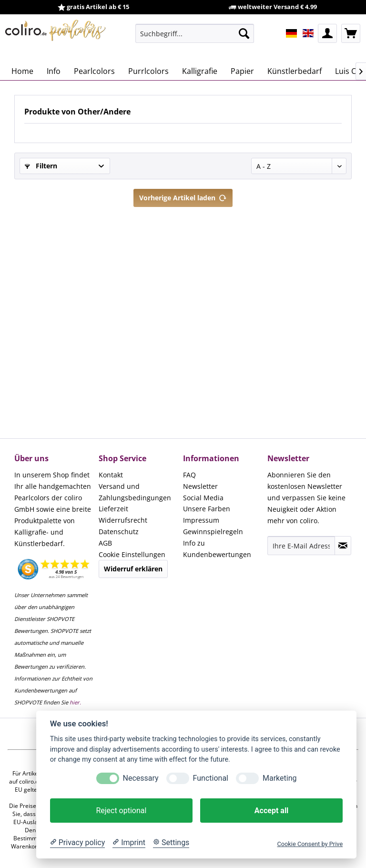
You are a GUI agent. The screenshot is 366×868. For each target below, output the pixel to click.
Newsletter (200, 486)
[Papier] (242, 71)
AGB (105, 543)
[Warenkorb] (351, 33)
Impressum (201, 520)
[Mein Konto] (327, 33)
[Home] (22, 71)
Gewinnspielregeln (213, 532)
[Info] (54, 71)
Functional (211, 778)
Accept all (271, 811)
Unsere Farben (207, 509)
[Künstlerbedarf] (295, 71)
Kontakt (111, 475)
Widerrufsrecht (123, 520)
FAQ (189, 475)
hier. (75, 702)
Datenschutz (119, 532)
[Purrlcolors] (148, 71)
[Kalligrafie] (200, 71)
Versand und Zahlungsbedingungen (135, 492)
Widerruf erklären (133, 569)
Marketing (280, 778)
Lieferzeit (113, 509)
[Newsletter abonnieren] (343, 546)
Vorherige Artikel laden (183, 196)
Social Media (203, 498)
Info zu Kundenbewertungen (217, 549)
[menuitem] (195, 33)
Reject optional (121, 811)
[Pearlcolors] (94, 71)
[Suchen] (244, 33)
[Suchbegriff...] (195, 33)
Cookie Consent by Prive (310, 844)
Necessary (141, 778)
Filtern (41, 166)
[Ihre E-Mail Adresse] (301, 546)
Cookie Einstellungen (132, 554)
